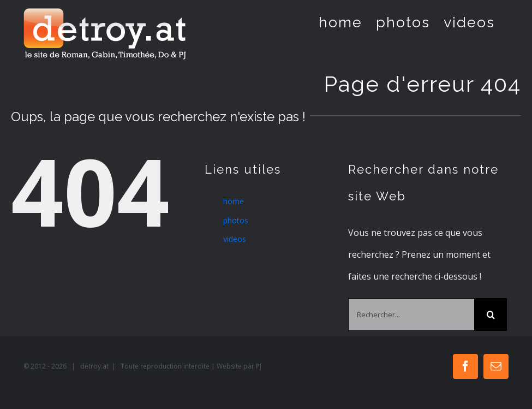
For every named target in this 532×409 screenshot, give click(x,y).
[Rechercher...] (411, 315)
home (234, 201)
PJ (259, 366)
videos (235, 239)
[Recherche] (491, 315)
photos (236, 220)
